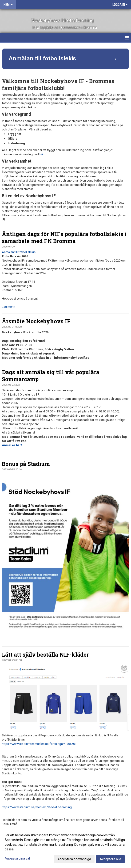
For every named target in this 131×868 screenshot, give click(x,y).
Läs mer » (8, 307)
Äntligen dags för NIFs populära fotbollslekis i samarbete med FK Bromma (64, 237)
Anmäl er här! (12, 445)
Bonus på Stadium (26, 464)
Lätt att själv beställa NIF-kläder (45, 655)
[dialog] (65, 847)
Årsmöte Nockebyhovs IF (36, 321)
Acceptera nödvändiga (74, 859)
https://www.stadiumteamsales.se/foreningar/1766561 (39, 744)
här (42, 154)
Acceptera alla (110, 859)
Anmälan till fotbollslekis (19, 252)
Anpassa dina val (17, 858)
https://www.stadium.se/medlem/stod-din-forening (37, 807)
